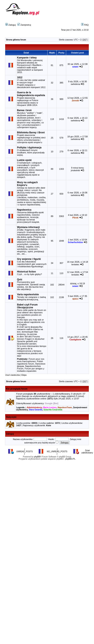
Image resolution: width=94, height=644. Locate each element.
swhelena (75, 84)
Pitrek (75, 218)
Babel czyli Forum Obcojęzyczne (27, 306)
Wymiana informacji (28, 227)
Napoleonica (24, 210)
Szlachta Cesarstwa (53, 410)
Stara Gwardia (36, 410)
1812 (20, 77)
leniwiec (75, 264)
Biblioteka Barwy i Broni (31, 133)
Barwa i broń (24, 110)
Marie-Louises (50, 407)
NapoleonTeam (65, 407)
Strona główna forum (16, 40)
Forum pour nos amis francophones (31, 360)
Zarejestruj (24, 25)
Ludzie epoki (24, 160)
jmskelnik (75, 170)
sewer (75, 67)
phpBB (37, 457)
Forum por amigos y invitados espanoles (31, 370)
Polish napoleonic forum (30, 363)
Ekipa (24, 375)
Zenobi (75, 100)
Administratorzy (34, 407)
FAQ (85, 25)
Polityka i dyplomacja (29, 148)
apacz (75, 299)
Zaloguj (11, 25)
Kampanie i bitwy (27, 58)
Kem (49, 425)
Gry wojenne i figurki (29, 259)
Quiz (20, 279)
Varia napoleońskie (28, 294)
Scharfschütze (75, 242)
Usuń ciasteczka (13, 375)
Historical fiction (26, 272)
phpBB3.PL (70, 459)
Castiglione (75, 340)
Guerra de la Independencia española (31, 94)
